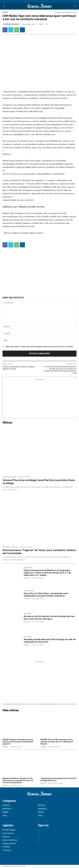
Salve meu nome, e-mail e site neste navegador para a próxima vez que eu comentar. (39, 347)
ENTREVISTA (28, 568)
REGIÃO (5, 12)
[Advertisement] (39, 272)
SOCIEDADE (6, 547)
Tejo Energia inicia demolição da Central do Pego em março (58, 779)
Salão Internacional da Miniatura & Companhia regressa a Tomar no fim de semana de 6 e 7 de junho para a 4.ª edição (47, 573)
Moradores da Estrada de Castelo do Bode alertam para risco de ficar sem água (49, 618)
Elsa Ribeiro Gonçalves (11, 24)
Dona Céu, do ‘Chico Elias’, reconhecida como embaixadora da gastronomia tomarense (46, 595)
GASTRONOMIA (29, 591)
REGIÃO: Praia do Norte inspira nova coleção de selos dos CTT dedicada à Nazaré (57, 742)
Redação (14, 477)
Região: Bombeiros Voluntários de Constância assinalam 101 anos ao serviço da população (18, 781)
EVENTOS (6, 477)
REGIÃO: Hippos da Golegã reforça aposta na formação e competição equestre (18, 742)
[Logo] (40, 6)
